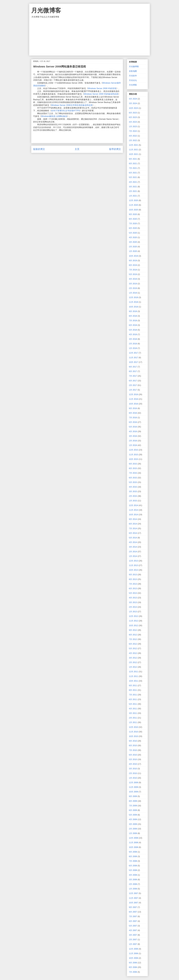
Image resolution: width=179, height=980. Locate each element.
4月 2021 (133, 182)
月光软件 (133, 76)
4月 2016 (133, 431)
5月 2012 (133, 649)
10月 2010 (134, 736)
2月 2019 (133, 288)
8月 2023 (133, 113)
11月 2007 (134, 898)
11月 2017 (134, 358)
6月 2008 (133, 866)
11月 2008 (134, 843)
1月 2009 (133, 833)
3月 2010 (133, 769)
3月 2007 (133, 935)
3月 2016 (133, 436)
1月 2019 (133, 293)
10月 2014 (134, 515)
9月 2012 (133, 630)
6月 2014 (133, 533)
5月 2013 (133, 593)
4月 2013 (133, 598)
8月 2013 (133, 579)
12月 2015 (134, 450)
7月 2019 (133, 270)
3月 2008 (133, 880)
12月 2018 (134, 297)
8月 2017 (133, 371)
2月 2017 (133, 385)
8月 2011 (133, 690)
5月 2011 (133, 704)
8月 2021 (133, 164)
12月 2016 (134, 394)
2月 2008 (133, 884)
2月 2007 (133, 940)
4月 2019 (133, 279)
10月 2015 (134, 459)
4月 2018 (133, 334)
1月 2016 (133, 445)
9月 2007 (133, 907)
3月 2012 (133, 658)
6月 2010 (133, 755)
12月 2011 (134, 672)
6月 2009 (133, 810)
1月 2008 (133, 889)
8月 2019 (133, 265)
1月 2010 (133, 778)
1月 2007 (133, 944)
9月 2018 (133, 311)
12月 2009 (134, 783)
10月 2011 (134, 681)
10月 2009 (134, 792)
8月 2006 (133, 967)
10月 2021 (134, 154)
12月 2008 (134, 838)
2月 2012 (133, 662)
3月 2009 (133, 824)
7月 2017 (133, 376)
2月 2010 (133, 773)
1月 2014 (133, 556)
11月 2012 (134, 621)
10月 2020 (134, 210)
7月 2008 (133, 861)
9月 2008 (133, 852)
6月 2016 (133, 422)
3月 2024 (133, 103)
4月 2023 (133, 122)
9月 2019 (133, 261)
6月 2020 (133, 228)
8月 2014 (133, 524)
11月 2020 (134, 205)
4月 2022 (133, 136)
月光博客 (133, 85)
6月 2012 (133, 644)
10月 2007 (134, 903)
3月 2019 (133, 284)
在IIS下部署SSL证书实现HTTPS (65, 111)
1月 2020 (133, 251)
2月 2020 (133, 247)
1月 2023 (133, 127)
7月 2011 (133, 695)
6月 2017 (133, 381)
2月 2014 (133, 552)
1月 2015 (133, 501)
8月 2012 (133, 635)
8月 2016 (133, 413)
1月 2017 (133, 390)
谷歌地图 (133, 71)
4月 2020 (133, 237)
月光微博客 (46, 10)
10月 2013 (134, 570)
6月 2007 (133, 921)
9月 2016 (133, 408)
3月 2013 (133, 602)
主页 (77, 149)
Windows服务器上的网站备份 (54, 116)
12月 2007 (134, 893)
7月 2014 (133, 529)
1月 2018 (133, 348)
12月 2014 (134, 505)
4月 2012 (133, 653)
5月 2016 (133, 427)
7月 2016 (133, 418)
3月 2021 (133, 187)
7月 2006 (133, 972)
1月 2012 (133, 667)
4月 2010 (133, 764)
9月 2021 (133, 159)
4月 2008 (133, 875)
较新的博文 (39, 149)
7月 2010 (133, 750)
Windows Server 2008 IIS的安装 (102, 88)
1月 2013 (133, 612)
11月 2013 (134, 565)
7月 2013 (133, 584)
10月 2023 (134, 108)
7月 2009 (133, 806)
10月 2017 (134, 362)
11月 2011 (134, 676)
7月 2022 (133, 131)
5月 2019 (133, 274)
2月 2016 (133, 441)
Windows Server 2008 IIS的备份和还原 (101, 94)
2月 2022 (133, 140)
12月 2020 (134, 200)
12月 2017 (134, 353)
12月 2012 (134, 616)
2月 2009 (133, 829)
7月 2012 (133, 639)
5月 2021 (133, 177)
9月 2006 (133, 963)
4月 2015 (133, 487)
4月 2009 (133, 819)
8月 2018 (133, 316)
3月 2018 (133, 339)
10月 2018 (134, 307)
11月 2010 (134, 732)
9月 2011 (133, 686)
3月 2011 (133, 713)
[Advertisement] (89, 37)
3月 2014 (133, 547)
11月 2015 (134, 455)
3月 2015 (133, 491)
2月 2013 (133, 607)
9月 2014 (133, 519)
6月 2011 (133, 699)
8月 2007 (133, 912)
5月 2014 (133, 538)
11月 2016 (134, 399)
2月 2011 (133, 718)
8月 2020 (133, 219)
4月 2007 (133, 930)
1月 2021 (133, 196)
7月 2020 (133, 224)
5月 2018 (133, 330)
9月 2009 (133, 796)
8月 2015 (133, 468)
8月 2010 (133, 746)
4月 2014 (133, 542)
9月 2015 (133, 464)
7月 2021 (133, 168)
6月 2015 (133, 478)
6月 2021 (133, 173)
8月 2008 (133, 856)
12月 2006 (134, 949)
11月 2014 (134, 510)
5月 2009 (133, 815)
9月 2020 (133, 214)
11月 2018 (134, 302)
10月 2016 (134, 404)
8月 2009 (133, 801)
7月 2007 (133, 916)
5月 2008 (133, 870)
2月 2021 (133, 191)
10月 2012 (134, 626)
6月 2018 (133, 325)
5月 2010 (133, 759)
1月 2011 (133, 722)
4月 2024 (133, 99)
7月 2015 (133, 473)
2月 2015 (133, 496)
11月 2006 (134, 953)
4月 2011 (133, 709)
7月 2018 (133, 321)
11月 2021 (134, 150)
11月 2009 (134, 787)
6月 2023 (133, 117)
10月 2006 (134, 958)
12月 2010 (134, 727)
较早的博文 (115, 149)
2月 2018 (133, 344)
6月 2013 (133, 589)
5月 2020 (133, 233)
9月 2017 (133, 367)
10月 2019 (134, 256)
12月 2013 (134, 561)
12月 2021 (134, 145)
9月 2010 (133, 741)
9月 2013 (133, 575)
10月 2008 (134, 847)
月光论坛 (133, 80)
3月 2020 (133, 242)
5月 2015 (133, 482)
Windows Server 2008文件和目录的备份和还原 (72, 105)
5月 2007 (133, 926)
